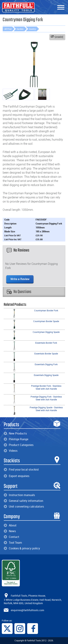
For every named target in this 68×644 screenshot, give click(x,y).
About (10, 525)
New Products (15, 433)
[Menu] (61, 8)
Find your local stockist (21, 469)
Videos (11, 451)
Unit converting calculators (24, 506)
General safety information (23, 501)
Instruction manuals (19, 495)
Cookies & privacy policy (22, 548)
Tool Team (13, 543)
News (10, 531)
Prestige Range (16, 439)
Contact (12, 537)
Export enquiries (17, 476)
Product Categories (19, 445)
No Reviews (18, 250)
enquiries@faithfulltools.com (27, 610)
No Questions (19, 292)
